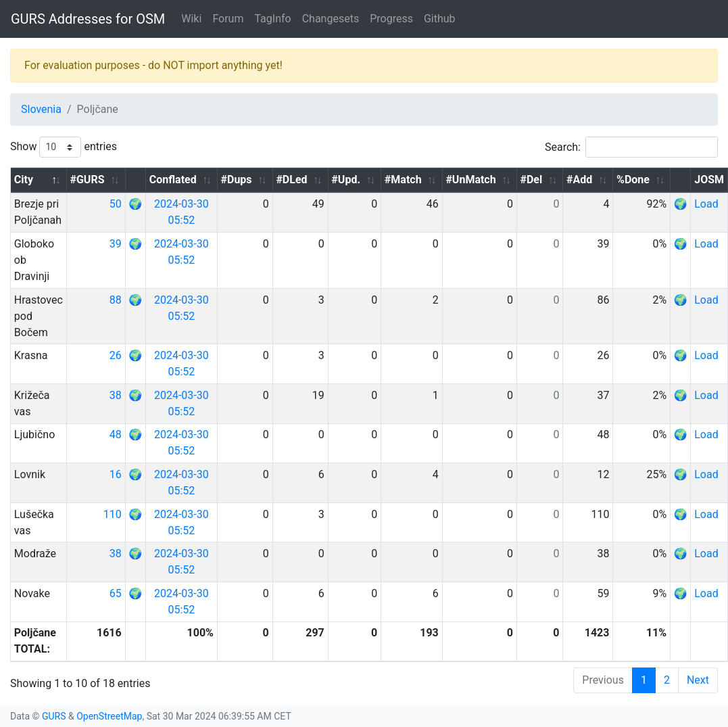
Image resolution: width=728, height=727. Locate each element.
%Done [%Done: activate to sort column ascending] (633, 180)
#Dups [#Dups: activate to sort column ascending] (237, 180)
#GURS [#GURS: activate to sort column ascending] (87, 180)
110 (113, 514)
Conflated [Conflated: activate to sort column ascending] (173, 180)
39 (116, 244)
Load (706, 204)
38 (116, 395)
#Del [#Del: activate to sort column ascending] (531, 180)
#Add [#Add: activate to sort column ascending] (579, 180)
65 (116, 593)
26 (116, 355)
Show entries (64, 147)
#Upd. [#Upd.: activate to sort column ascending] (346, 180)
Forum (228, 19)
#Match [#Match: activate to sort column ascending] (403, 180)
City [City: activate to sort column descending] (24, 180)
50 (116, 204)
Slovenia (41, 109)
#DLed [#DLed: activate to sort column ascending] (291, 180)
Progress (391, 19)
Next (698, 680)
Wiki (191, 19)
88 (116, 300)
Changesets (331, 19)
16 (116, 474)
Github (440, 19)
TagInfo (272, 19)
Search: (631, 147)
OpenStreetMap (109, 716)
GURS (54, 716)
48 (116, 435)
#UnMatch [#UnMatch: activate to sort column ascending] (470, 180)
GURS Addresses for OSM (88, 19)
